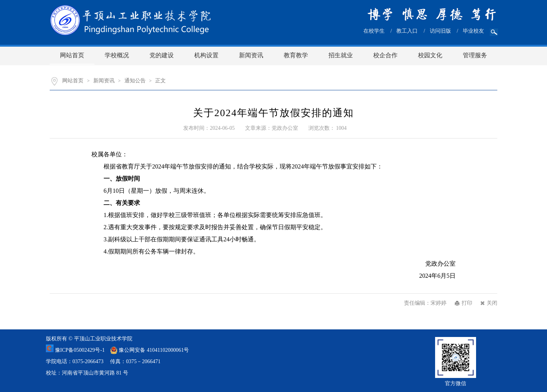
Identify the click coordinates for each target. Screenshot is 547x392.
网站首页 (72, 55)
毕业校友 (473, 31)
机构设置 (206, 55)
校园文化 (430, 55)
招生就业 (341, 55)
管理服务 (475, 55)
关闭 (492, 303)
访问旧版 (440, 31)
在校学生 (374, 31)
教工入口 (407, 31)
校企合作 (385, 55)
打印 (467, 303)
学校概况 (117, 55)
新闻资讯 (251, 55)
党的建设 (162, 55)
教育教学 (296, 55)
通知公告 (135, 81)
